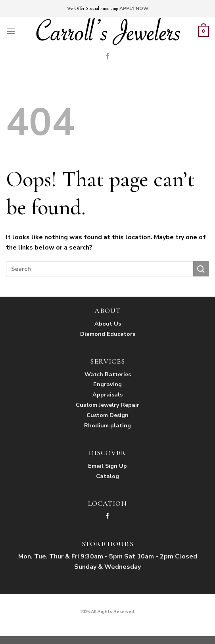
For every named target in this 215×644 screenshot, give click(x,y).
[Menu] (11, 31)
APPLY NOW (134, 8)
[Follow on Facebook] (107, 57)
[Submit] (201, 269)
